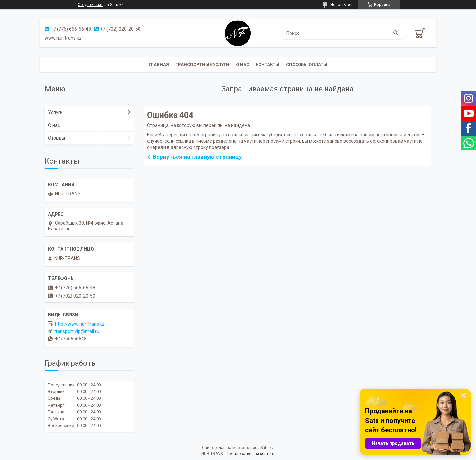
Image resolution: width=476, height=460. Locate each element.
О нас (243, 65)
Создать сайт (90, 5)
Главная (159, 65)
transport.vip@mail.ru (77, 331)
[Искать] (396, 33)
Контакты (268, 65)
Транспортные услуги (202, 65)
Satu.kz (267, 448)
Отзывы (57, 138)
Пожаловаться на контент (250, 454)
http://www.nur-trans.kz (80, 324)
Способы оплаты (307, 65)
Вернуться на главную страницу (197, 157)
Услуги (55, 112)
